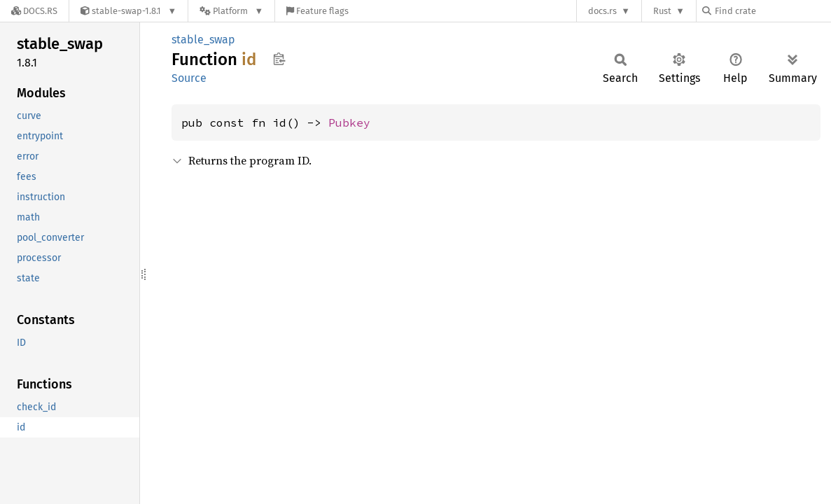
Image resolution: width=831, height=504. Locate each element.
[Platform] (231, 11)
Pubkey (349, 122)
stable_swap (203, 40)
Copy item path (279, 59)
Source (189, 78)
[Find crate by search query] (772, 11)
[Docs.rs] (34, 11)
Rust (662, 11)
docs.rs (602, 11)
